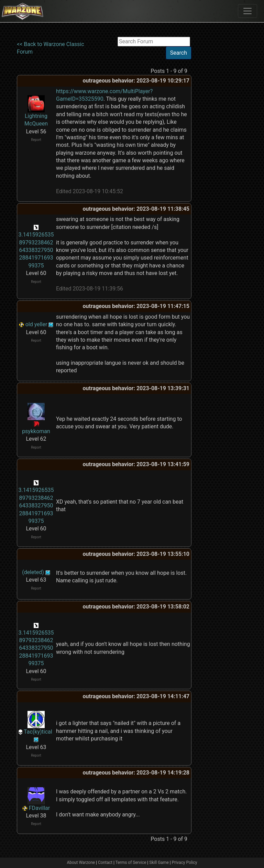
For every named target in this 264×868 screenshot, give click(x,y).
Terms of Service (131, 862)
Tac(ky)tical (38, 732)
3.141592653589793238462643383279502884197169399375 (36, 250)
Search (179, 53)
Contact (105, 862)
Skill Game (159, 862)
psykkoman (36, 431)
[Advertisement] (220, 140)
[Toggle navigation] (247, 11)
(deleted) (33, 572)
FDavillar (39, 808)
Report (36, 140)
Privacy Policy (185, 862)
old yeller (36, 324)
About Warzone (81, 862)
